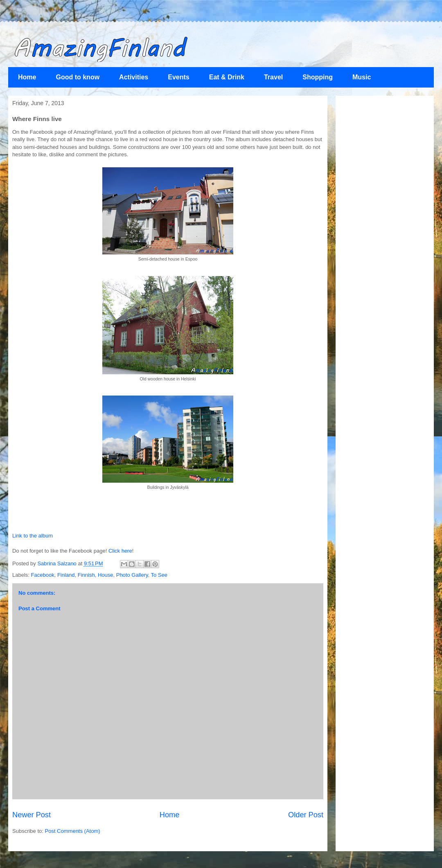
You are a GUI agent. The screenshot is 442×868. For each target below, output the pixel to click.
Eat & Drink (227, 77)
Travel (273, 77)
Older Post (306, 815)
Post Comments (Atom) (73, 831)
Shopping (318, 77)
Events (178, 77)
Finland (66, 575)
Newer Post (32, 815)
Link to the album (33, 536)
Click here (120, 551)
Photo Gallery (132, 575)
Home (27, 77)
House (106, 575)
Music (362, 77)
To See (159, 575)
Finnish (86, 575)
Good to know (78, 77)
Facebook (43, 575)
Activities (134, 77)
